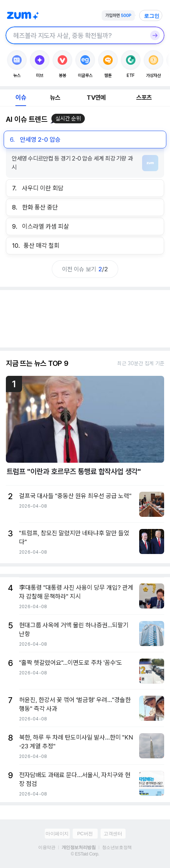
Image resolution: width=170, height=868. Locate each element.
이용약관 (47, 847)
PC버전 (85, 834)
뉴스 (55, 98)
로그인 (152, 16)
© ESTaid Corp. (85, 854)
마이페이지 (57, 834)
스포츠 (144, 98)
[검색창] (75, 35)
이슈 (21, 98)
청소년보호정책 (117, 847)
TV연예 (96, 98)
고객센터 (113, 834)
